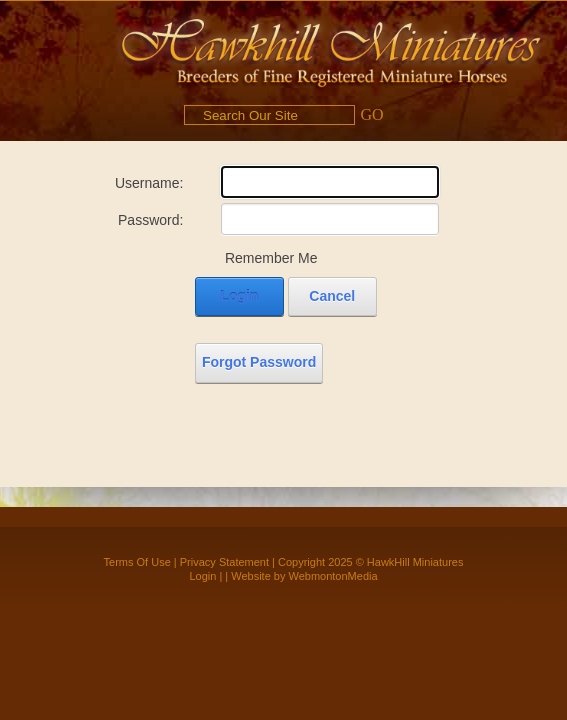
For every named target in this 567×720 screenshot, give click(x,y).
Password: (150, 220)
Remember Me (271, 258)
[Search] (269, 115)
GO (371, 114)
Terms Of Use (137, 562)
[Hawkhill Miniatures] (331, 50)
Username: (149, 183)
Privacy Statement (224, 562)
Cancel (332, 296)
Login (239, 296)
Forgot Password (259, 362)
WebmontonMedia (333, 576)
